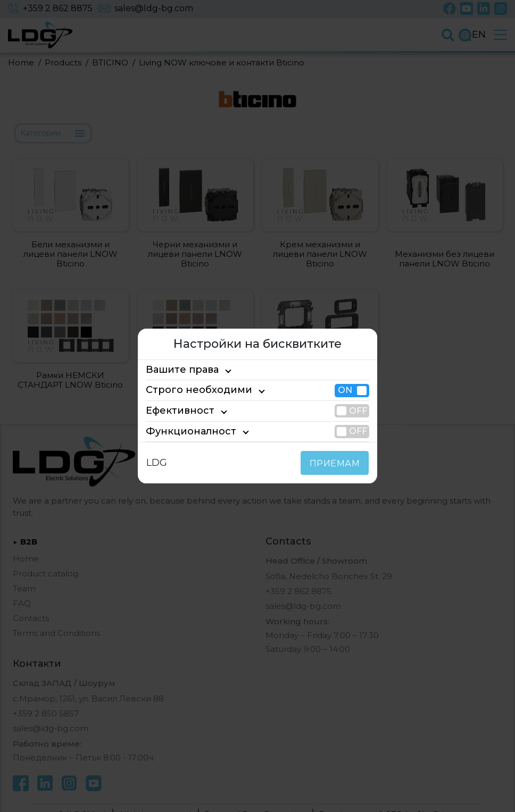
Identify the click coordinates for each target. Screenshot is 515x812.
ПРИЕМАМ (337, 463)
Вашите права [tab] (177, 370)
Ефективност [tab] (175, 411)
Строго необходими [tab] (189, 390)
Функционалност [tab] (183, 431)
